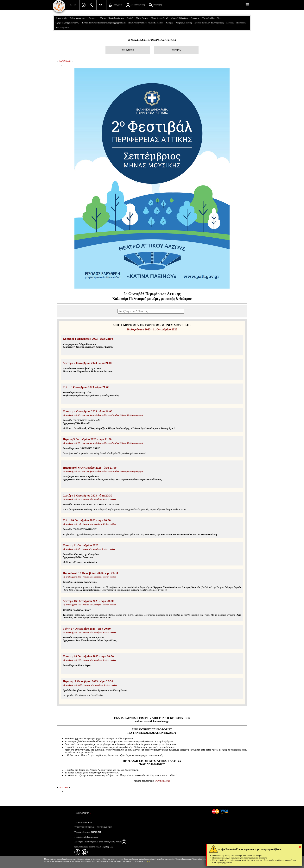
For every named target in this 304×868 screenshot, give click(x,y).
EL (71, 5)
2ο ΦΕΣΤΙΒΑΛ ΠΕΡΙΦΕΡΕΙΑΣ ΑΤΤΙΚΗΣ (152, 40)
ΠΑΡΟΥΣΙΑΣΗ (128, 50)
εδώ (149, 861)
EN (75, 5)
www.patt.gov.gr (162, 781)
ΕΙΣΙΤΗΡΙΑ (176, 50)
